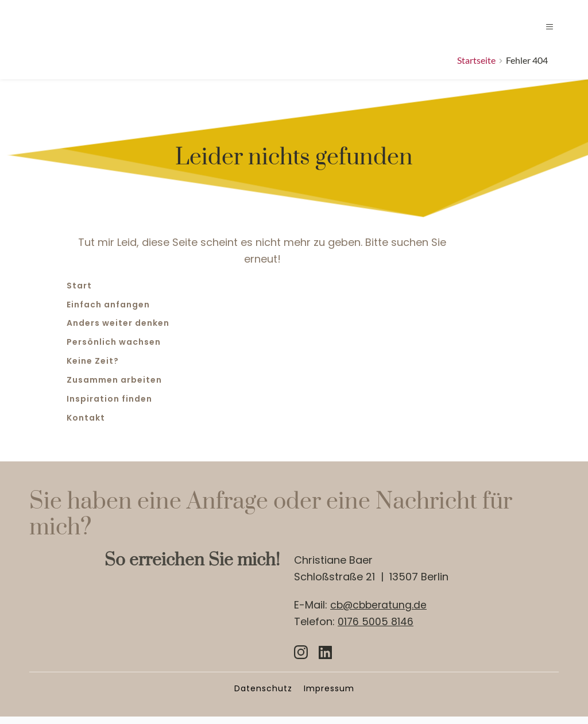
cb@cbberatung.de (380, 612)
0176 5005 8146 (376, 628)
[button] (541, 30)
